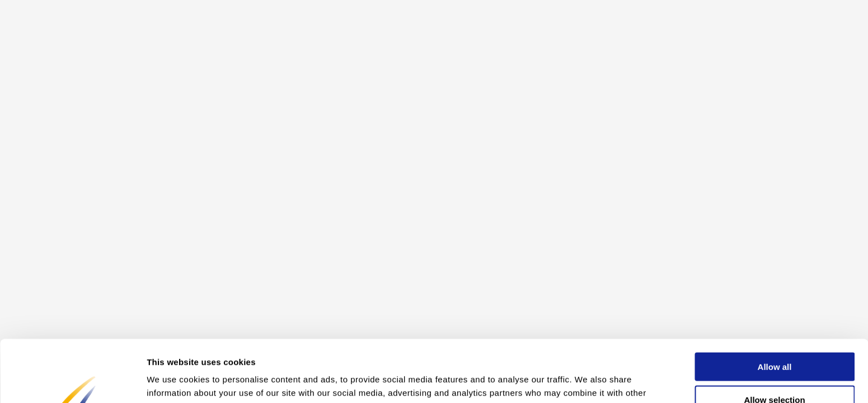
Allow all (775, 305)
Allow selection (774, 338)
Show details (587, 381)
